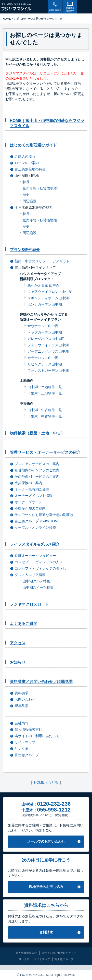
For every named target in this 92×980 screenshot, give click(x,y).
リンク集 (22, 749)
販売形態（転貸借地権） (41, 188)
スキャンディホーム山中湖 (48, 298)
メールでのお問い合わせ (46, 841)
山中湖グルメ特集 (36, 581)
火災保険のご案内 (28, 483)
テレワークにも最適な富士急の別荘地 (44, 515)
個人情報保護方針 (28, 729)
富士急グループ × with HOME (37, 521)
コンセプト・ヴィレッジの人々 (39, 562)
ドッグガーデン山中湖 (45, 332)
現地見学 (22, 706)
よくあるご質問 (24, 624)
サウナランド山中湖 (43, 326)
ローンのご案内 (27, 163)
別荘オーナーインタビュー (35, 556)
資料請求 (22, 693)
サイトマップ (25, 742)
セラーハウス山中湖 (43, 358)
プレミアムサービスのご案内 (37, 464)
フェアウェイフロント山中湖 (50, 292)
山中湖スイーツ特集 (38, 587)
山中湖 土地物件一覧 (45, 387)
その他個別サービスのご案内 (37, 477)
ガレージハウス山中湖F (46, 339)
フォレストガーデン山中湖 (48, 370)
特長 (26, 182)
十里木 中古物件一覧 (45, 416)
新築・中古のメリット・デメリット (42, 261)
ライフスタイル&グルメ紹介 (35, 544)
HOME (7, 19)
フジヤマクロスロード (29, 604)
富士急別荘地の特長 (30, 169)
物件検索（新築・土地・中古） (37, 433)
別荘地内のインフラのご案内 (37, 470)
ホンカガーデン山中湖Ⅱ (46, 304)
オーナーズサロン (28, 502)
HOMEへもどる (46, 782)
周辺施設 (29, 201)
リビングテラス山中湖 (45, 364)
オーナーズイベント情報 (34, 496)
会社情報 (22, 723)
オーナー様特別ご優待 (32, 489)
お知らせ (18, 662)
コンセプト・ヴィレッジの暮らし (40, 568)
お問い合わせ (25, 699)
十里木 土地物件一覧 (45, 393)
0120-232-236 (54, 804)
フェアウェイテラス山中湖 (48, 345)
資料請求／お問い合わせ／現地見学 (41, 682)
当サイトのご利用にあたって (37, 736)
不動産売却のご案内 (30, 508)
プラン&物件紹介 (25, 250)
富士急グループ (27, 755)
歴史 (26, 195)
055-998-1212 (54, 810)
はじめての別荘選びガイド (33, 145)
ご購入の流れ (25, 156)
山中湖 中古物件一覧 (45, 410)
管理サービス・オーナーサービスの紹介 (45, 452)
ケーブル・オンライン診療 (35, 527)
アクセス (18, 643)
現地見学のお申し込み (46, 887)
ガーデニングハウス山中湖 (48, 351)
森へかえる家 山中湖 (43, 285)
